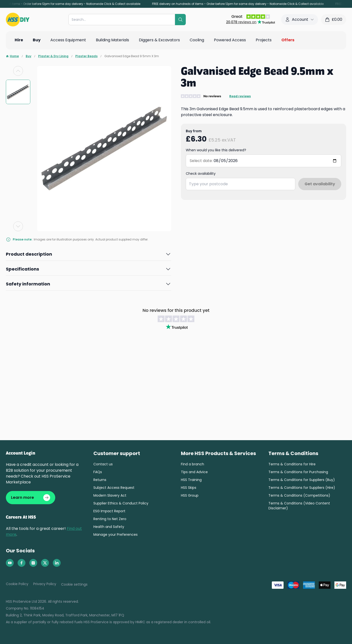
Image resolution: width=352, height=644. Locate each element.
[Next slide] (18, 226)
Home (12, 56)
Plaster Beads (86, 56)
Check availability (201, 174)
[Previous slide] (18, 71)
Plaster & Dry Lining (53, 56)
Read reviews (240, 96)
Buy (28, 56)
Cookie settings (74, 584)
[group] (18, 92)
